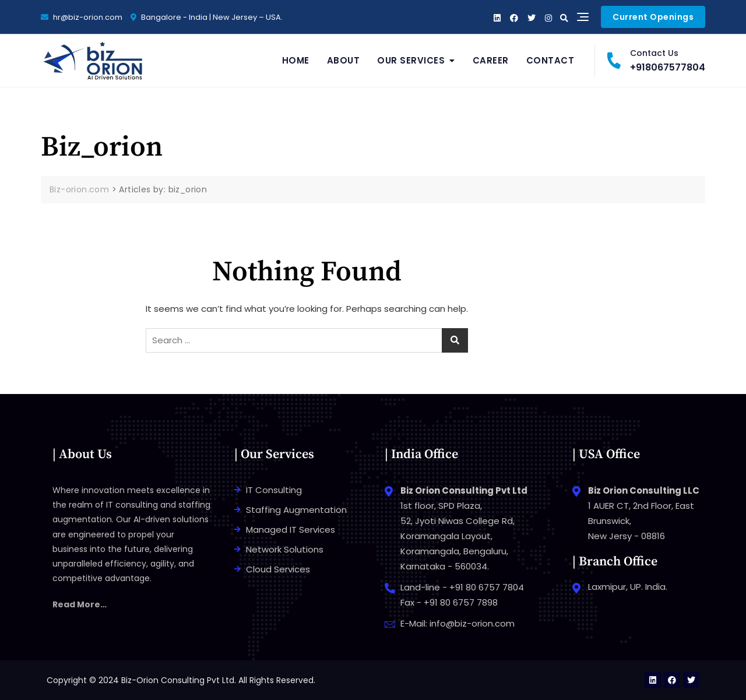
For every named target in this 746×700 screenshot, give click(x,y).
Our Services (411, 60)
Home (296, 60)
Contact (550, 60)
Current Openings (653, 17)
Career (491, 60)
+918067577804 (656, 60)
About (344, 60)
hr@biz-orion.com (82, 17)
